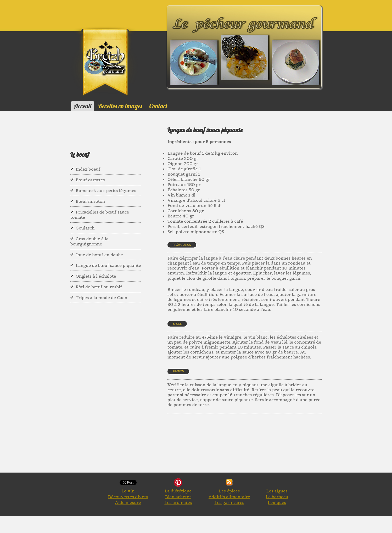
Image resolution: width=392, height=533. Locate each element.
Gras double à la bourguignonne (89, 241)
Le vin (128, 491)
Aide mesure (128, 502)
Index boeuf (88, 169)
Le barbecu (277, 497)
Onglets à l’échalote (96, 276)
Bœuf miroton (90, 201)
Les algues (277, 491)
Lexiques (277, 502)
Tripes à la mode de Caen (101, 298)
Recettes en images (120, 106)
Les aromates (178, 502)
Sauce (177, 324)
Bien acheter (178, 497)
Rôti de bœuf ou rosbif (99, 287)
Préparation (182, 245)
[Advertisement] (263, 449)
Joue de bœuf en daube (99, 255)
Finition (178, 371)
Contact (158, 106)
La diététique (178, 491)
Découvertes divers (128, 497)
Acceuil (83, 106)
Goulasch (85, 228)
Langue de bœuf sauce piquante (108, 265)
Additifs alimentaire (229, 497)
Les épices (229, 491)
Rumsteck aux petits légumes (106, 190)
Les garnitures (229, 502)
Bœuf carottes (90, 180)
